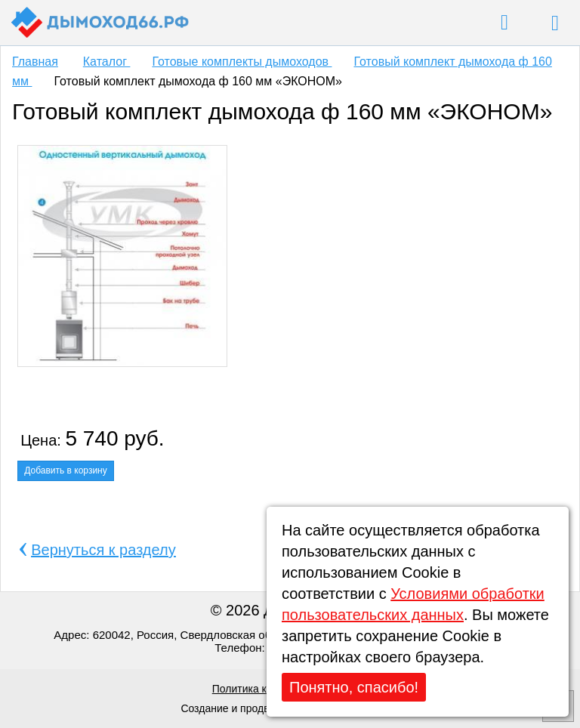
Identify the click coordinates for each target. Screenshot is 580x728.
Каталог (107, 62)
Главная (35, 62)
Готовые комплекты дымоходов (242, 62)
